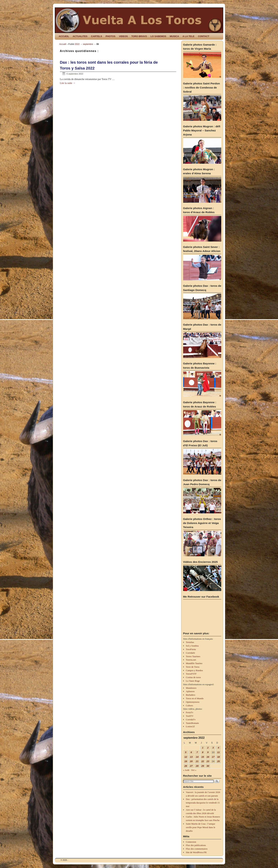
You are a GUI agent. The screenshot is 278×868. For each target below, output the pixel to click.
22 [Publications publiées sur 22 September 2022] (203, 761)
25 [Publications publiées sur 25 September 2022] (219, 761)
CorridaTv (191, 719)
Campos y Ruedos (194, 670)
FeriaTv (190, 712)
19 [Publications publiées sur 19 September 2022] (186, 761)
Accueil (63, 44)
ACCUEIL (64, 36)
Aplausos (190, 691)
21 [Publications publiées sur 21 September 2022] (197, 761)
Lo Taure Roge (193, 681)
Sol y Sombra (192, 646)
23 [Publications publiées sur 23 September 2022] (208, 761)
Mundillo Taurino (194, 663)
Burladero (191, 695)
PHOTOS (110, 36)
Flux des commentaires (197, 849)
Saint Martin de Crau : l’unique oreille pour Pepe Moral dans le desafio (201, 827)
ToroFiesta (191, 649)
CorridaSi (190, 653)
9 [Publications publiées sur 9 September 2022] (208, 752)
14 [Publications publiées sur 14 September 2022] (197, 757)
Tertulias (190, 642)
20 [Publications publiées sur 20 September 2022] (191, 761)
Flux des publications (196, 845)
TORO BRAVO (139, 36)
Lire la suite (68, 83)
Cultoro (189, 705)
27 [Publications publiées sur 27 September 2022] (191, 766)
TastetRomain (192, 723)
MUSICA (174, 36)
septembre (88, 44)
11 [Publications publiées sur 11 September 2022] (219, 752)
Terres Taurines (193, 656)
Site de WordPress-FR (196, 852)
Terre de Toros (193, 667)
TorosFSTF (191, 674)
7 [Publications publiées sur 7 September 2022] (197, 752)
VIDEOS (123, 36)
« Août (186, 770)
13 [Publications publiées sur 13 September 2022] (191, 757)
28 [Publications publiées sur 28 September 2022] (197, 766)
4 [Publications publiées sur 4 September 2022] (218, 748)
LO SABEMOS (158, 36)
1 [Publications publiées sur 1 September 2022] (203, 748)
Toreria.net (191, 660)
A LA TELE (189, 36)
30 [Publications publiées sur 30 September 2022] (208, 766)
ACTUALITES (80, 36)
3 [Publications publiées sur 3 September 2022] (213, 748)
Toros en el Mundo (195, 698)
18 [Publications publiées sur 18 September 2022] (219, 757)
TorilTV (190, 716)
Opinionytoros (193, 702)
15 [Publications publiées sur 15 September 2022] (203, 757)
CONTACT (204, 36)
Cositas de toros (193, 677)
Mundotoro (191, 688)
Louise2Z (190, 726)
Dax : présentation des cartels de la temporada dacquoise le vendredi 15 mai (203, 803)
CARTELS (96, 36)
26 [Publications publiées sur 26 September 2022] (186, 766)
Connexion (191, 842)
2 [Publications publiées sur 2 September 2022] (208, 748)
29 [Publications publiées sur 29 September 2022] (203, 766)
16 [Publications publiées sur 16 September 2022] (208, 757)
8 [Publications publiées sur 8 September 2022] (203, 752)
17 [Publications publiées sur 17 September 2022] (213, 757)
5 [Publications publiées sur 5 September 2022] (186, 752)
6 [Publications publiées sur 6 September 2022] (191, 752)
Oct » (194, 770)
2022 (77, 44)
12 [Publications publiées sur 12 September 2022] (186, 757)
